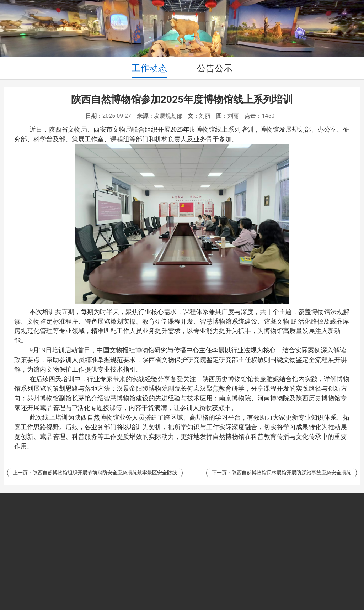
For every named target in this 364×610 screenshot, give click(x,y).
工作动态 (149, 68)
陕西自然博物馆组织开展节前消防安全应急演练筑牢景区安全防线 (105, 473)
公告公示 (215, 68)
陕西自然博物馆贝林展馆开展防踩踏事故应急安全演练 (291, 473)
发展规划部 (168, 116)
